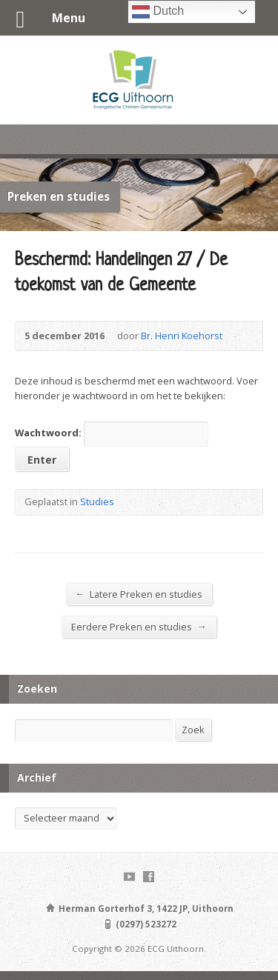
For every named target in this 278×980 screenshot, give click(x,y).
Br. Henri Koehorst (182, 336)
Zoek (193, 730)
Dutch (158, 12)
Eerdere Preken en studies (139, 626)
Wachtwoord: (112, 433)
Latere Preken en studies (139, 594)
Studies (97, 501)
